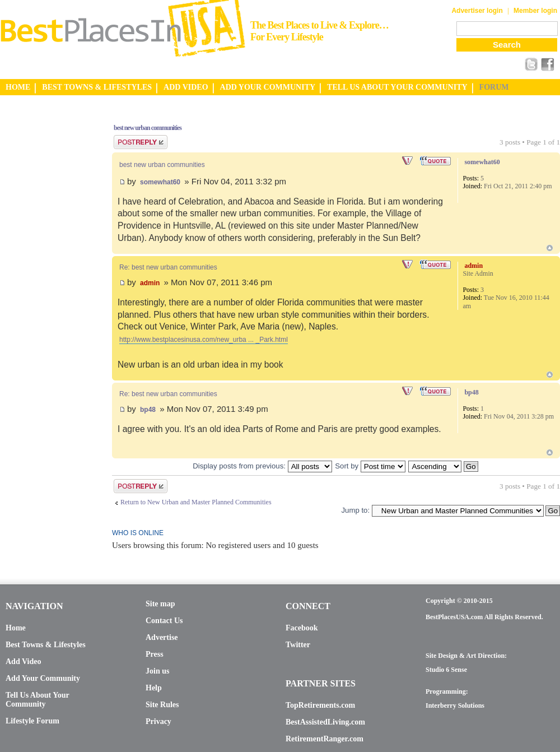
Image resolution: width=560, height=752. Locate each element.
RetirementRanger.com (325, 739)
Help (154, 688)
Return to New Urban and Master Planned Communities (196, 502)
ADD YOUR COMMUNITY (268, 87)
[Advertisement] (45, 282)
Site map (160, 604)
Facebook (302, 628)
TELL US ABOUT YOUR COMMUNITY (397, 87)
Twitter (298, 645)
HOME (18, 87)
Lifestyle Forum (32, 721)
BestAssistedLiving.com (325, 722)
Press (155, 654)
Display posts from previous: (262, 466)
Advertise (162, 637)
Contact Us (164, 621)
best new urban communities (148, 128)
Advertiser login (477, 11)
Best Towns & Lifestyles (46, 645)
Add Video (23, 662)
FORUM (494, 87)
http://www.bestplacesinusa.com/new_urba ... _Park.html (204, 340)
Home (16, 628)
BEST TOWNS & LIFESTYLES (97, 87)
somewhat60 (160, 182)
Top (550, 248)
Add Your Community (43, 678)
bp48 (148, 410)
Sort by (370, 466)
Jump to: (355, 510)
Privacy (158, 721)
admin (150, 283)
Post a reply (141, 142)
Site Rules (162, 705)
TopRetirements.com (320, 705)
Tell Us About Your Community (37, 700)
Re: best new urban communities (168, 267)
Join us (157, 671)
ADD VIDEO (186, 87)
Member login (535, 11)
